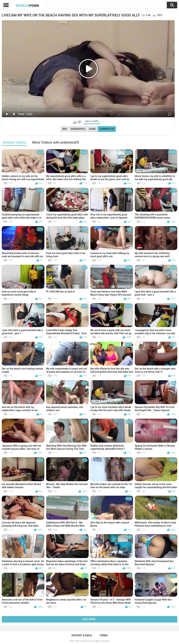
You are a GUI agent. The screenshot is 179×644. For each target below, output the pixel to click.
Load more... (90, 619)
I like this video (75, 122)
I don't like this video (79, 122)
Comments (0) (107, 129)
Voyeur (27, 5)
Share (92, 129)
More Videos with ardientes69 (56, 142)
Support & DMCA (82, 635)
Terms (104, 635)
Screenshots (78, 129)
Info (65, 129)
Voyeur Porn (86, 641)
